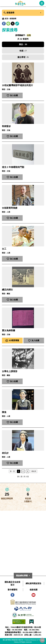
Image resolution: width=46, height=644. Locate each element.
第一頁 (12, 471)
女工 (4, 249)
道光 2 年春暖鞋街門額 (13, 167)
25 (7, 494)
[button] (42, 3)
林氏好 (5, 453)
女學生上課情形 (10, 371)
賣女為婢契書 (9, 330)
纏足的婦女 (7, 290)
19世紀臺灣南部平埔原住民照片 (17, 85)
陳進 (4, 412)
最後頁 (34, 471)
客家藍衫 (6, 126)
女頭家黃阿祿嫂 (10, 208)
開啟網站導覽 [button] (22, 576)
